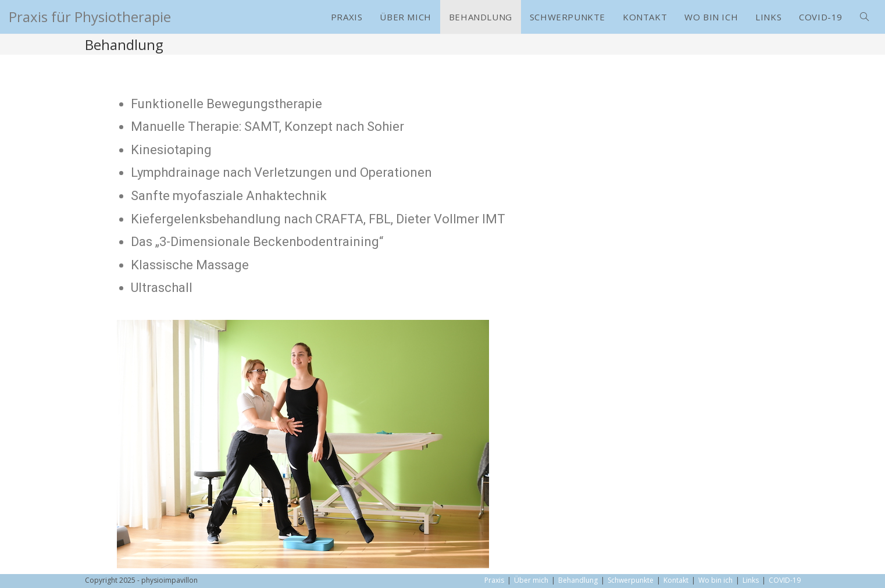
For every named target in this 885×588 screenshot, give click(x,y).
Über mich (531, 580)
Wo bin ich (716, 580)
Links (751, 580)
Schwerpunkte (631, 580)
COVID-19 (785, 580)
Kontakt (676, 580)
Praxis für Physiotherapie (90, 17)
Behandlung (578, 580)
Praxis (494, 580)
